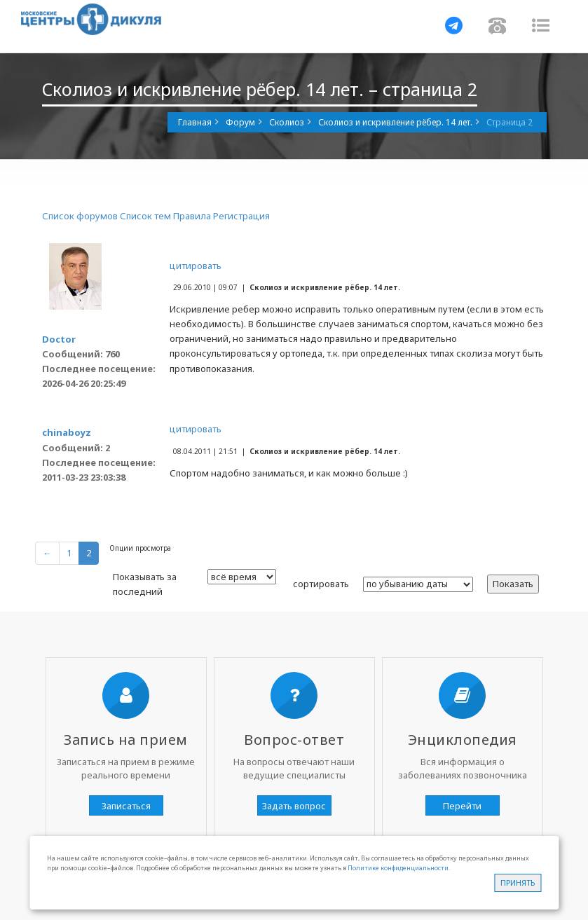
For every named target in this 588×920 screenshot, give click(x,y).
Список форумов (80, 216)
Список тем (145, 216)
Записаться (126, 806)
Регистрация (241, 216)
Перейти (462, 806)
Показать (513, 584)
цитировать (196, 266)
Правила (192, 216)
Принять (518, 883)
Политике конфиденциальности (398, 868)
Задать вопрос (294, 806)
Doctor (59, 339)
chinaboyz (67, 432)
